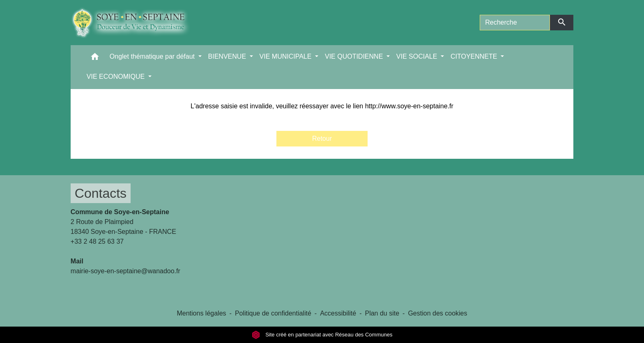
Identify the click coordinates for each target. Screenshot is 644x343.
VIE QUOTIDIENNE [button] (355, 56)
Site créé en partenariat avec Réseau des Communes (322, 335)
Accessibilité (338, 313)
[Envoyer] (562, 23)
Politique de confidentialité (273, 313)
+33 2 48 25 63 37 (97, 241)
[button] (95, 58)
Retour (322, 138)
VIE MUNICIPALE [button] (286, 56)
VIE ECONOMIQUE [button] (117, 77)
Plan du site (382, 313)
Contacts (101, 193)
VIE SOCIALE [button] (418, 56)
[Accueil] (137, 23)
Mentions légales (201, 313)
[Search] (515, 23)
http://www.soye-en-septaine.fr (409, 106)
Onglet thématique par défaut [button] (153, 56)
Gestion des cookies (437, 313)
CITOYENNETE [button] (475, 56)
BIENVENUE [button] (228, 56)
